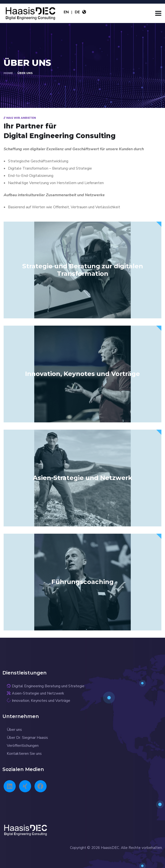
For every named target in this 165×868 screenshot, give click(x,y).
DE (77, 12)
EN (66, 12)
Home (8, 73)
